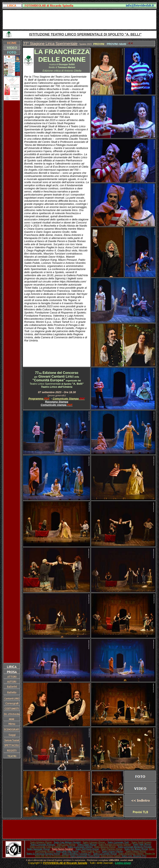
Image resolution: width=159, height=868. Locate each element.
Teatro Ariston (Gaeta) (111, 856)
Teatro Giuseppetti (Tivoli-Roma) (85, 856)
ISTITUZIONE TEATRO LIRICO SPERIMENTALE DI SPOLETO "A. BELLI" (85, 34)
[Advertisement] (79, 20)
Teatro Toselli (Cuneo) (141, 842)
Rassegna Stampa (57, 402)
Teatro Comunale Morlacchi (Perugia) (135, 847)
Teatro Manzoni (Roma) (105, 847)
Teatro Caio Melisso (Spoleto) (67, 842)
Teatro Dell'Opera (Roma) (87, 849)
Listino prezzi (123, 863)
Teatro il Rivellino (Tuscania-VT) (76, 854)
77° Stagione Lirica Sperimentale (50, 44)
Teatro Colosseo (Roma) (94, 842)
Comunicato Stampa (69, 399)
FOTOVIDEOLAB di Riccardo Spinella (65, 863)
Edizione (48, 373)
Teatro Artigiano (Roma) (41, 842)
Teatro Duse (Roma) (66, 845)
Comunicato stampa (54, 405)
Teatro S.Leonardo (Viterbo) (80, 847)
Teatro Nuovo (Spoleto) (62, 849)
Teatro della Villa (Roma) (67, 851)
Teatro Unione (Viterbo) (113, 851)
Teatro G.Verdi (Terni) (91, 851)
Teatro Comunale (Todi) (118, 842)
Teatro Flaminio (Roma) (112, 849)
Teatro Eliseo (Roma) (87, 845)
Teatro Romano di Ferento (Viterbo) (115, 845)
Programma (36, 399)
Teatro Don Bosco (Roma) (136, 849)
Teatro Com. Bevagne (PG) (134, 856)
